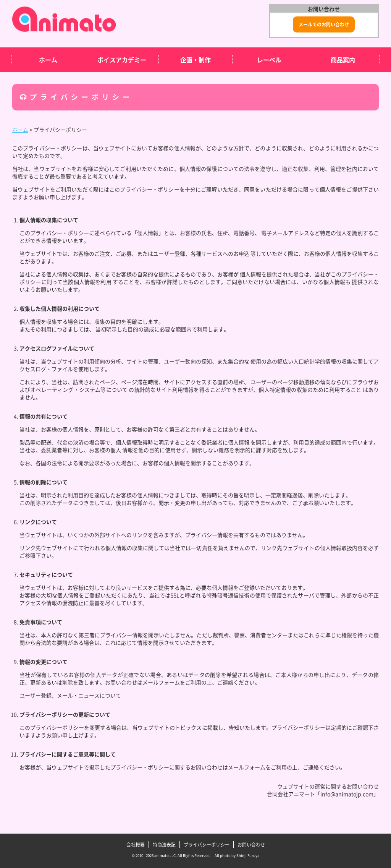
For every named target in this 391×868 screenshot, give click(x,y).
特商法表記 (164, 845)
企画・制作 (195, 60)
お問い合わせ (251, 845)
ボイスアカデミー (122, 60)
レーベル (269, 60)
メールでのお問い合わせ (324, 24)
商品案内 (343, 60)
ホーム (48, 60)
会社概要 (136, 845)
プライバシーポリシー (207, 845)
